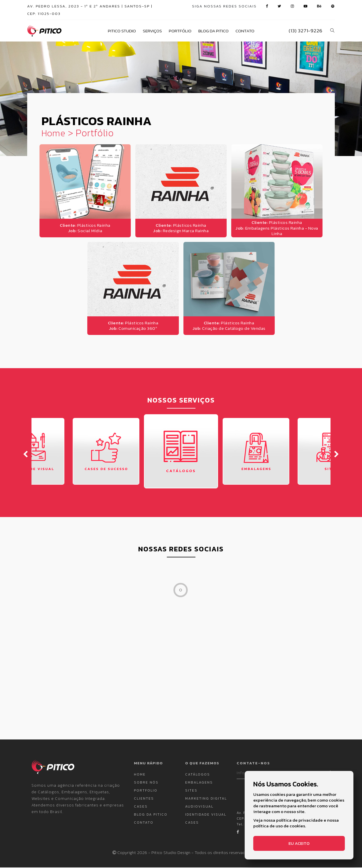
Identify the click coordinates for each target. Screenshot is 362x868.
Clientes (144, 799)
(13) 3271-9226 (305, 31)
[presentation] (25, 454)
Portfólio (180, 31)
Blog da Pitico (213, 31)
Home (54, 133)
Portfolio (146, 791)
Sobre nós (146, 783)
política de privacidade (299, 820)
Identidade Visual (206, 815)
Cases (141, 807)
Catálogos (198, 775)
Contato (245, 31)
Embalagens (199, 783)
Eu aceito (299, 843)
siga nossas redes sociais (224, 6)
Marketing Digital (206, 799)
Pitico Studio (122, 31)
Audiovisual (199, 807)
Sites (191, 791)
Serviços (152, 31)
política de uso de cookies (279, 826)
